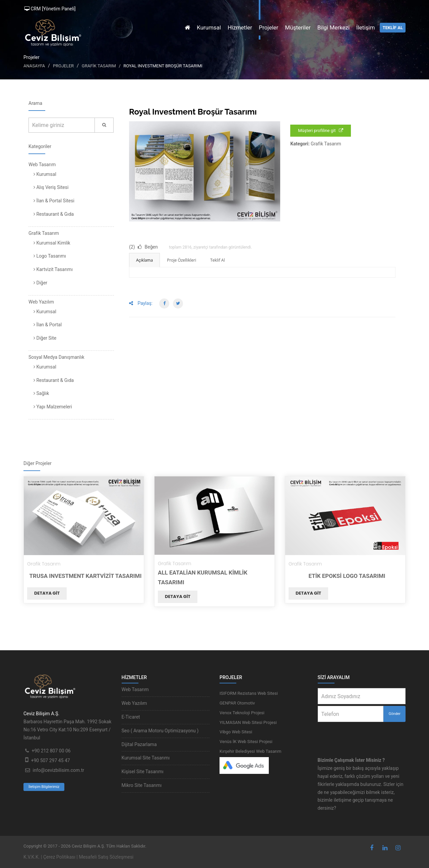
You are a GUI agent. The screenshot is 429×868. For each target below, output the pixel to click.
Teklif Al (217, 260)
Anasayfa (34, 66)
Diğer (40, 283)
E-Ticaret (131, 717)
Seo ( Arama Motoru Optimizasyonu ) (160, 731)
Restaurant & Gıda (54, 214)
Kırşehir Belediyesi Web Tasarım (250, 751)
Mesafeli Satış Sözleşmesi (106, 857)
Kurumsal (209, 27)
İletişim (365, 27)
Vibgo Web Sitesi (236, 732)
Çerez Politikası (59, 857)
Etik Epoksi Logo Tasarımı (347, 576)
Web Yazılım (41, 302)
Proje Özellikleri (181, 260)
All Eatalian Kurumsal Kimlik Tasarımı (203, 577)
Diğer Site (45, 338)
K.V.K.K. (32, 857)
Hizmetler (240, 27)
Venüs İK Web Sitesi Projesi (246, 742)
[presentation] (362, 735)
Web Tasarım (42, 164)
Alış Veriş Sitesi (51, 187)
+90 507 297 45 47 (50, 760)
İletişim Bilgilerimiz (44, 787)
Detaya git (47, 593)
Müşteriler (298, 27)
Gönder (394, 714)
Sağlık (41, 393)
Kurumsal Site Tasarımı (146, 758)
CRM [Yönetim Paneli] (50, 9)
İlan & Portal (48, 325)
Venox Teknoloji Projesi (242, 713)
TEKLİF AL (393, 28)
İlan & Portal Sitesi (54, 201)
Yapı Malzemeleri (53, 407)
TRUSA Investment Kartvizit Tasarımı (86, 576)
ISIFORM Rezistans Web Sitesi (249, 693)
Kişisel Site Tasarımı (143, 772)
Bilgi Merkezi (333, 27)
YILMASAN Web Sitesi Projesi (248, 722)
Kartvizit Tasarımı (53, 269)
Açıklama (144, 260)
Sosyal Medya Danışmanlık (56, 357)
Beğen (148, 247)
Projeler (268, 27)
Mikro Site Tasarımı (142, 785)
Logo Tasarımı (50, 256)
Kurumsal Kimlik (52, 243)
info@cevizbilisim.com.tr (58, 770)
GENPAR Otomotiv (237, 703)
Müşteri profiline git (321, 130)
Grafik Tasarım (99, 66)
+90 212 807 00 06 (51, 751)
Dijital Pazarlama (139, 744)
